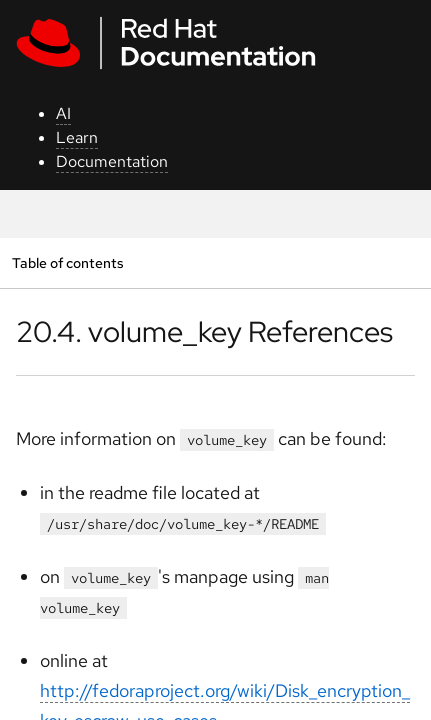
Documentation (112, 161)
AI (63, 113)
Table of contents (67, 262)
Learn (77, 137)
